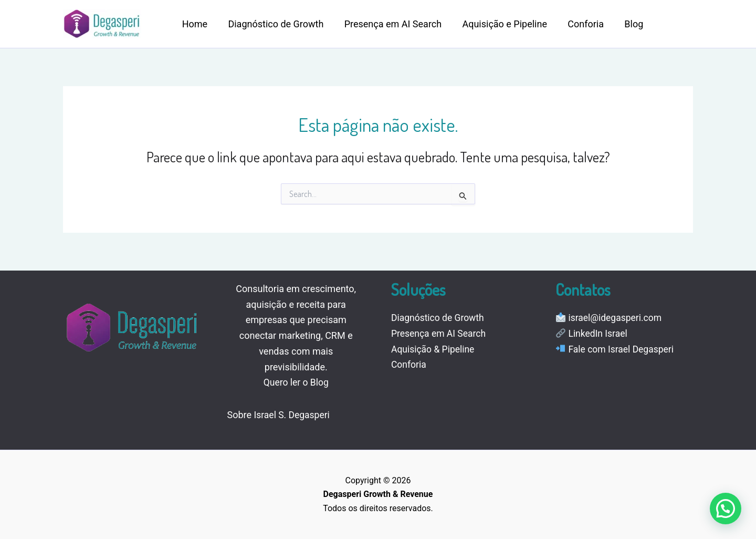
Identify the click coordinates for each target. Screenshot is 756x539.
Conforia (578, 24)
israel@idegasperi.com (616, 318)
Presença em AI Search (388, 24)
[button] (726, 509)
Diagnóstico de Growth (273, 24)
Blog (624, 24)
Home (194, 24)
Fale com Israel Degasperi (622, 349)
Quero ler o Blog (296, 382)
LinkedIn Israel (598, 333)
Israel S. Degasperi (293, 415)
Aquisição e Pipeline (499, 24)
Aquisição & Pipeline (434, 349)
